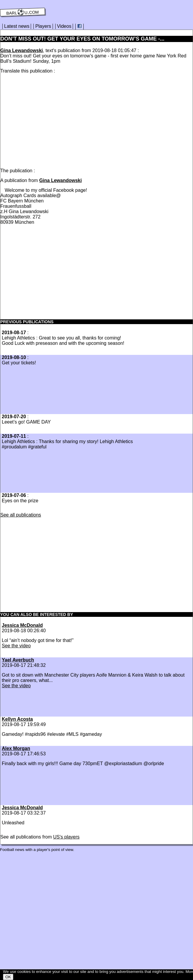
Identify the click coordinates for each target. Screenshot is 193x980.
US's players (66, 837)
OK (8, 977)
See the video (16, 646)
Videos (64, 26)
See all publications (21, 515)
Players (43, 26)
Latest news (17, 26)
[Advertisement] (50, 120)
